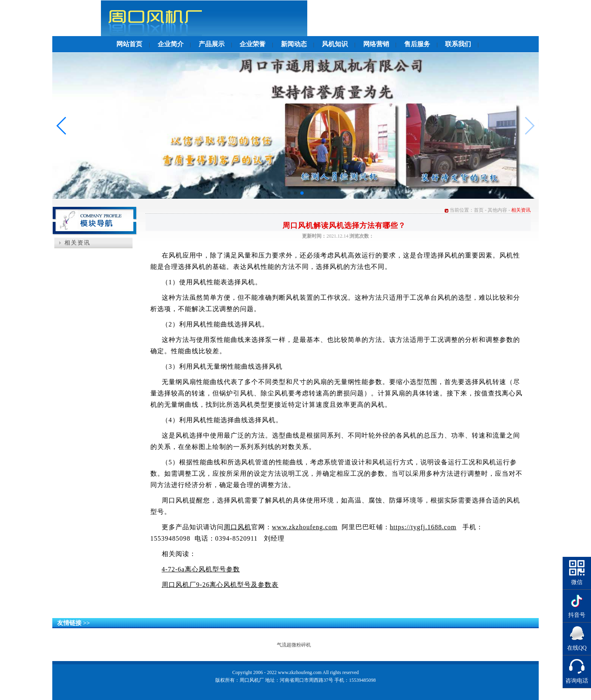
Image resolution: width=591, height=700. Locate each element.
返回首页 (441, 18)
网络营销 (376, 44)
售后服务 (417, 44)
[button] (289, 193)
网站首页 (129, 44)
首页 (479, 210)
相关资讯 (77, 243)
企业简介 (171, 44)
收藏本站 (471, 18)
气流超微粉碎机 (294, 645)
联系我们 (458, 44)
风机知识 (335, 44)
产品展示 (212, 44)
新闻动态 (294, 44)
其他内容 (497, 210)
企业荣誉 (253, 44)
